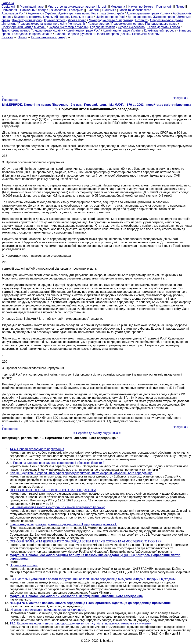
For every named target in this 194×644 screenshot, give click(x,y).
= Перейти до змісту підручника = (97, 433)
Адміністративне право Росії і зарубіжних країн (91, 13)
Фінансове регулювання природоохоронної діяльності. (48, 610)
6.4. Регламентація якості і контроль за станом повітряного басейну (57, 507)
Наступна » (181, 98)
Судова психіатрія (103, 27)
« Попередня (10, 98)
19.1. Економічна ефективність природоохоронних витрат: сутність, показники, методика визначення (81, 623)
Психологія (9, 10)
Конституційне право (27, 20)
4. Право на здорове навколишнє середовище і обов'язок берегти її (57, 463)
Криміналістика (55, 20)
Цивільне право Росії (110, 17)
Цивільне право (82, 17)
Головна (7, 37)
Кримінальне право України (122, 30)
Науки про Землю (141, 7)
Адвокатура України (42, 13)
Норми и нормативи (24, 565)
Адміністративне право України (148, 13)
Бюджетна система (27, 17)
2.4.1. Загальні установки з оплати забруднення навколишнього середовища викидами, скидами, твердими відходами (93, 579)
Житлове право (164, 17)
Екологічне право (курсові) (73, 34)
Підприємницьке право (161, 24)
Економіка (109, 10)
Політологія (164, 7)
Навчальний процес (34, 10)
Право (180, 7)
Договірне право (139, 17)
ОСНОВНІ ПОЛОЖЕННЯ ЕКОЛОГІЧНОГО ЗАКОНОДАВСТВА (53, 490)
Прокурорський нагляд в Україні (24, 27)
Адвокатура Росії (13, 13)
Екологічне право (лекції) (112, 34)
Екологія (93, 10)
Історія (103, 7)
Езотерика (76, 10)
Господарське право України (32, 34)
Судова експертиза (131, 27)
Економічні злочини (146, 34)
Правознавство (98, 24)
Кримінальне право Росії (83, 30)
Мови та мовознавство (135, 10)
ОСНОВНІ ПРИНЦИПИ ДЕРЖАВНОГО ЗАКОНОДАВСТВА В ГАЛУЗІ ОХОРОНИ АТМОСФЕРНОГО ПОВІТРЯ (86, 541)
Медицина (118, 7)
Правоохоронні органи (127, 24)
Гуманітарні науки (32, 7)
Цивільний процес (56, 17)
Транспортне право (15, 30)
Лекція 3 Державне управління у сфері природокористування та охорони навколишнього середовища (81, 473)
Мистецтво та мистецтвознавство (71, 7)
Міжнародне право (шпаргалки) (111, 20)
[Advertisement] (97, 66)
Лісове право (77, 20)
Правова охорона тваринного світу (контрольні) (52, 24)
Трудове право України (47, 30)
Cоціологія (9, 7)
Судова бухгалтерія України (68, 27)
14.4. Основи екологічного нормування (37, 449)
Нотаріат (141, 20)
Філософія (58, 10)
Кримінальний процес (159, 30)
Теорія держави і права (164, 27)
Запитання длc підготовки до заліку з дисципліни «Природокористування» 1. (63, 524)
